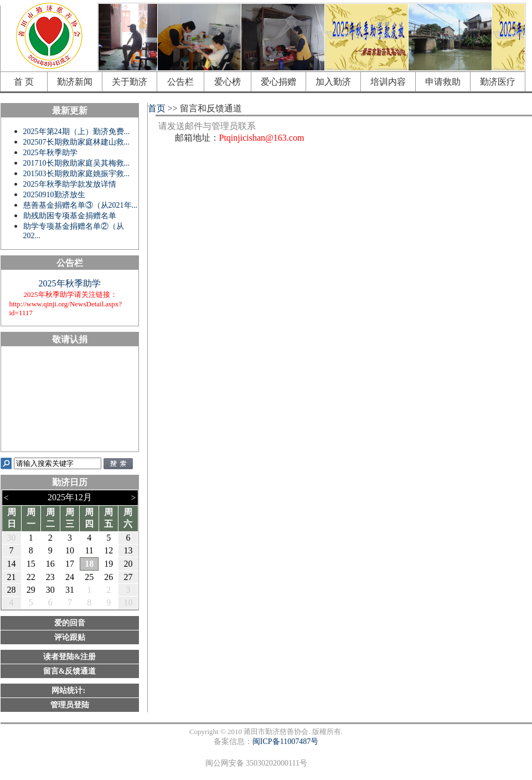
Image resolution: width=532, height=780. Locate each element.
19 (109, 564)
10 (70, 550)
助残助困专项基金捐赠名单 (70, 216)
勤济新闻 (75, 82)
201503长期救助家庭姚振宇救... (77, 174)
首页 (156, 108)
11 (89, 550)
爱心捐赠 (278, 82)
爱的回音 (70, 623)
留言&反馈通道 (70, 671)
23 (50, 577)
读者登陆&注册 (70, 657)
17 (70, 564)
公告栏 (180, 82)
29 (31, 590)
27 (128, 577)
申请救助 (443, 82)
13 (128, 550)
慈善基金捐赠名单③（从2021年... (81, 205)
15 (31, 564)
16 (50, 564)
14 (12, 564)
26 (109, 577)
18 (89, 564)
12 (109, 550)
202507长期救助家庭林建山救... (77, 142)
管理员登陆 (70, 705)
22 (31, 577)
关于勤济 (130, 82)
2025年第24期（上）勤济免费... (77, 132)
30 (12, 538)
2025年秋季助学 (50, 153)
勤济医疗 (498, 82)
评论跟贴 (70, 637)
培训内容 (388, 82)
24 (70, 577)
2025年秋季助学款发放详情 (70, 184)
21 (12, 577)
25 (89, 577)
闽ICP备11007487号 (285, 741)
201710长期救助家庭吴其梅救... (77, 163)
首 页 (24, 82)
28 (12, 590)
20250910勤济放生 (54, 195)
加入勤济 (333, 82)
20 (128, 564)
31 (70, 590)
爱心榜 (228, 82)
